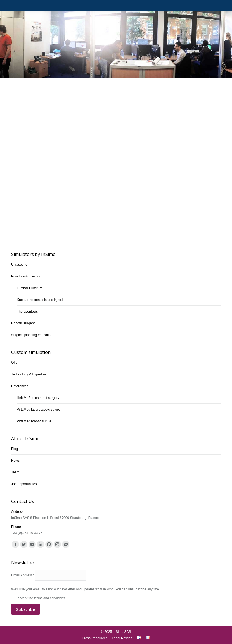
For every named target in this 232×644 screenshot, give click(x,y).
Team (15, 472)
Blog (15, 449)
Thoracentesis (27, 312)
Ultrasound (19, 265)
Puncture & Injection (26, 276)
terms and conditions (50, 598)
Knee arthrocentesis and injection (42, 300)
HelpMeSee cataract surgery (38, 398)
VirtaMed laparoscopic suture (38, 410)
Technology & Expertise (29, 374)
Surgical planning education (32, 335)
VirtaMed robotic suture (34, 421)
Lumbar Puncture (30, 288)
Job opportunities (24, 484)
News (15, 461)
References (20, 386)
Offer (15, 363)
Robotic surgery (23, 323)
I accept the (116, 605)
